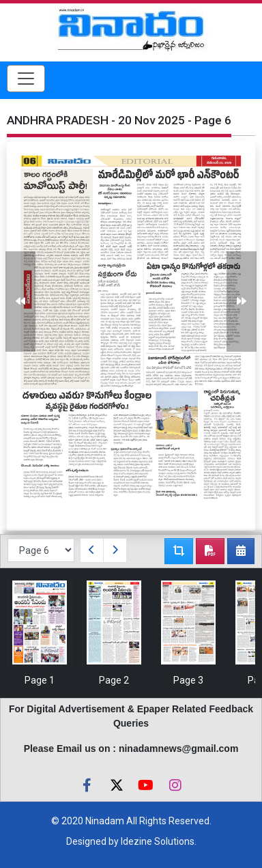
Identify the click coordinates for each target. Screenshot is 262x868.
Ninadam (105, 821)
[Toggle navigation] (26, 79)
